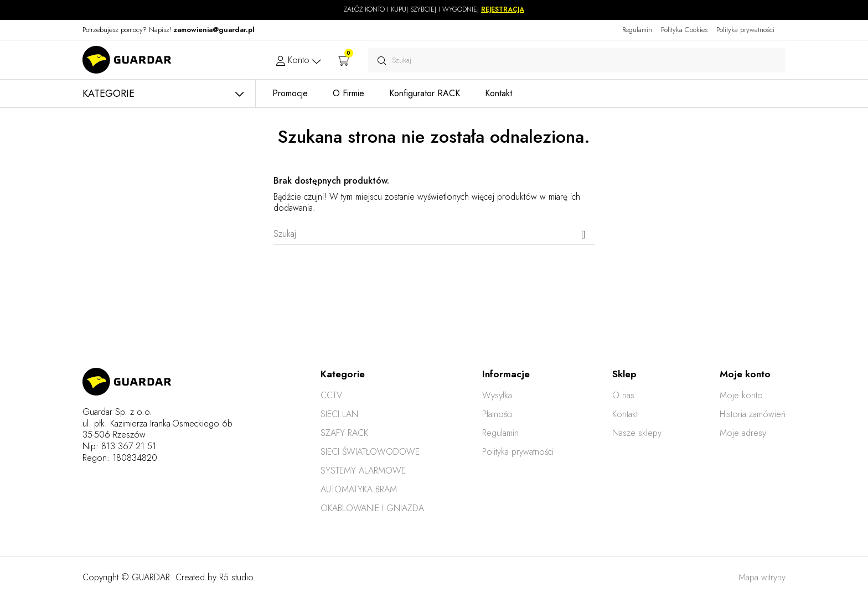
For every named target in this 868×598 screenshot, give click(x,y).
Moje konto (741, 395)
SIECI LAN (339, 414)
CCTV (331, 395)
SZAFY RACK (344, 433)
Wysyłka (497, 395)
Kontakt (625, 414)
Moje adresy (743, 433)
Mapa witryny (762, 577)
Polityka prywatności (745, 30)
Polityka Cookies (684, 30)
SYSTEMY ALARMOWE (363, 470)
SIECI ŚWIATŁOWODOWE (370, 452)
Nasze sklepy (637, 433)
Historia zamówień (753, 414)
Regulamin (637, 30)
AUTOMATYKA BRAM (359, 489)
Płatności (497, 414)
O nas (623, 395)
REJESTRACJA (503, 9)
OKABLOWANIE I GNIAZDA (372, 508)
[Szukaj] (434, 234)
